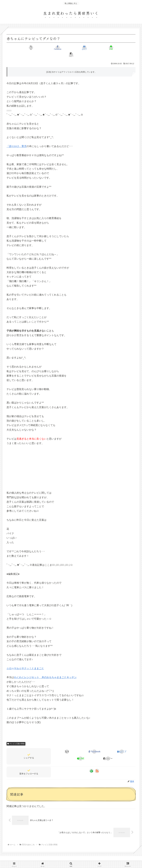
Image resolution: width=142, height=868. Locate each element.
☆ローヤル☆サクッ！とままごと (25, 661)
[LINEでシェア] (93, 48)
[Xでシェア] (28, 48)
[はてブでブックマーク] (71, 48)
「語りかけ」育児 (17, 139)
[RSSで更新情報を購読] (97, 764)
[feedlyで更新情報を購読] (91, 764)
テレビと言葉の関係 (16, 737)
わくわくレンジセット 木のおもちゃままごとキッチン (45, 670)
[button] (114, 48)
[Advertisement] (71, 460)
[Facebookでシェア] (49, 48)
